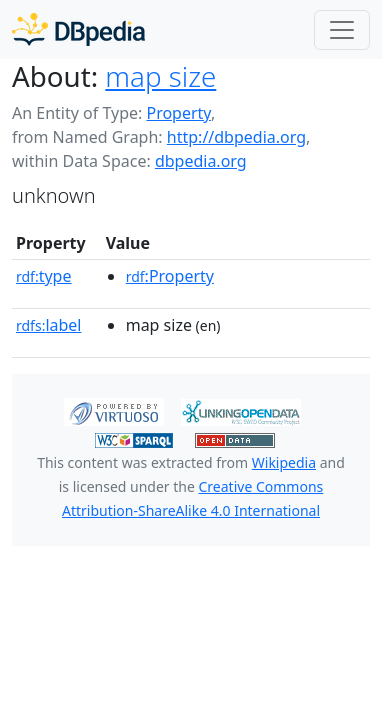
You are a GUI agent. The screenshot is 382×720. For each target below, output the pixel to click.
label (49, 325)
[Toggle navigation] (342, 30)
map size (160, 76)
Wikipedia (284, 462)
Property (178, 113)
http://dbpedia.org (236, 137)
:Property (170, 276)
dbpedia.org (201, 161)
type (44, 276)
